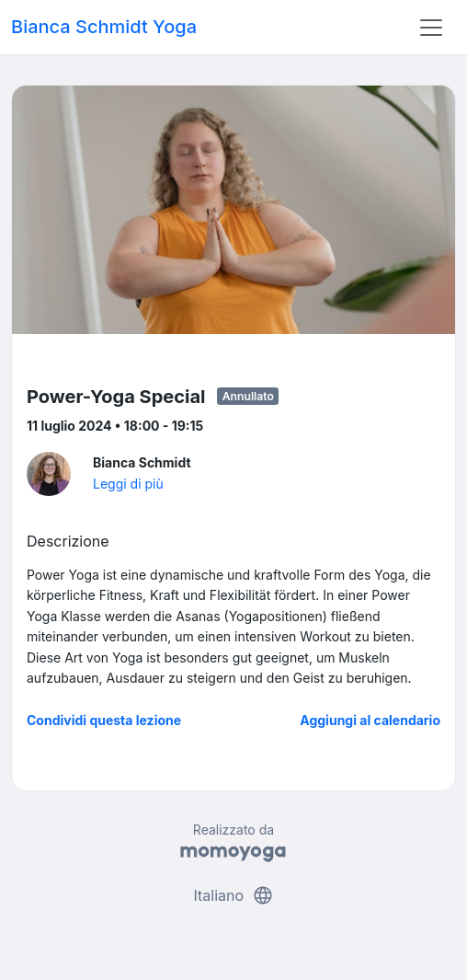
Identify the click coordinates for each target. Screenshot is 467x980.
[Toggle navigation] (431, 28)
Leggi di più (128, 484)
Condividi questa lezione (104, 720)
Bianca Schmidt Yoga (104, 27)
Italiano (233, 895)
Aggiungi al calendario (370, 720)
